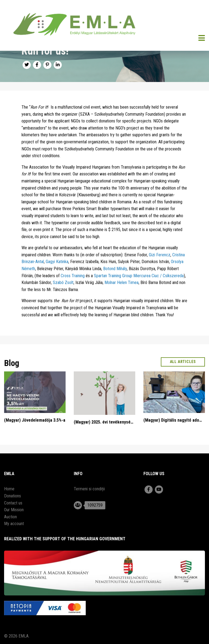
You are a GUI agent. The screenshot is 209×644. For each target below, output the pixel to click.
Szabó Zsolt (63, 282)
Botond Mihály (115, 269)
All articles (183, 362)
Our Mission (14, 510)
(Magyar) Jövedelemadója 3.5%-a (35, 420)
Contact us (13, 503)
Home (9, 489)
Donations (13, 496)
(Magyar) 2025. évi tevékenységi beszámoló (104, 422)
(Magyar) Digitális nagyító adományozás (174, 420)
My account (14, 524)
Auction (10, 517)
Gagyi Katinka (57, 262)
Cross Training (73, 276)
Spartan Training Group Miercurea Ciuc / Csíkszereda (139, 276)
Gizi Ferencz (160, 255)
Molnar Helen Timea (122, 282)
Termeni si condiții (89, 489)
